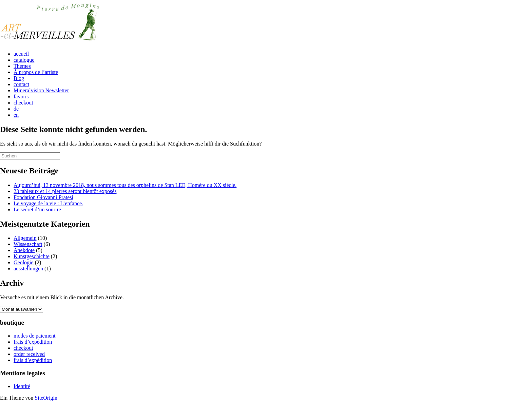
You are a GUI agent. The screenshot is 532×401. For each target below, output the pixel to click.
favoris (21, 97)
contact (21, 84)
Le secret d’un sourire (37, 209)
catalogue (24, 60)
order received (29, 354)
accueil (21, 54)
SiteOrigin (46, 398)
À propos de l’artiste (36, 72)
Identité (22, 386)
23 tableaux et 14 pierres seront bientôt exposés (65, 191)
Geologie (24, 262)
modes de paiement (35, 336)
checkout (23, 103)
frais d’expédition (33, 342)
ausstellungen (28, 269)
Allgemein (25, 238)
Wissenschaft (28, 244)
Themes (22, 66)
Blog (19, 78)
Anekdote (24, 250)
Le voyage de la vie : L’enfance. (48, 203)
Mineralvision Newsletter (41, 90)
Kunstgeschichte (32, 256)
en (16, 115)
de (16, 109)
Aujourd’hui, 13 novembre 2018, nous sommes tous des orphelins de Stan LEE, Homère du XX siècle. (125, 185)
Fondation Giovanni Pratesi (43, 197)
